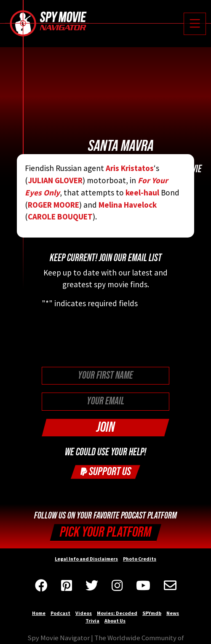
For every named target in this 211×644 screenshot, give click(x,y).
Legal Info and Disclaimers (86, 559)
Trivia (92, 621)
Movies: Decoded (117, 613)
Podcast (60, 613)
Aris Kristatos (130, 168)
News (173, 613)
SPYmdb (152, 613)
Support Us (106, 472)
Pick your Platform (105, 532)
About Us (115, 621)
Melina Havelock (128, 205)
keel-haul (142, 192)
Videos (84, 613)
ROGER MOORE (53, 205)
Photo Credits (140, 559)
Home (39, 613)
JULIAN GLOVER (55, 180)
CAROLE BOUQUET (60, 216)
